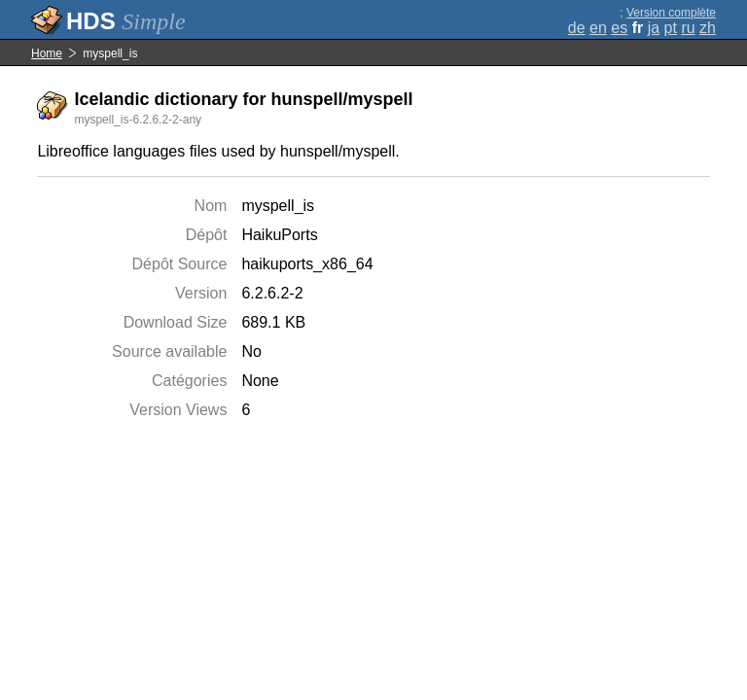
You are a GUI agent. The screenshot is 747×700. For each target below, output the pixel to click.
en (598, 28)
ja (654, 28)
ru (688, 28)
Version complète (671, 13)
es (619, 28)
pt (671, 28)
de (577, 28)
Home (47, 53)
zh (708, 28)
